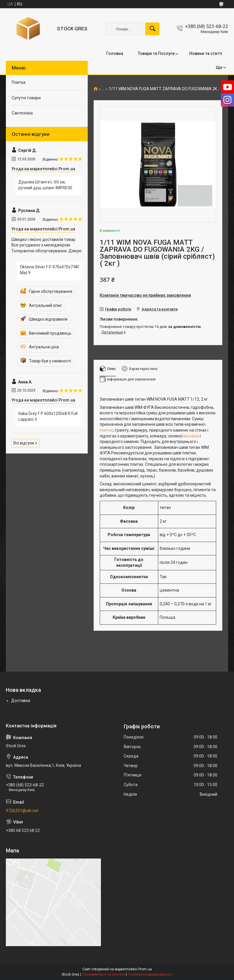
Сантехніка (22, 113)
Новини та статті (206, 53)
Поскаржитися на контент (103, 974)
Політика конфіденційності (150, 974)
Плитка (19, 82)
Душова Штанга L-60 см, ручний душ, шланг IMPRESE (45, 185)
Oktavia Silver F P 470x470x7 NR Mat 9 (49, 270)
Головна (115, 53)
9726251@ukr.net (22, 811)
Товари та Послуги (156, 53)
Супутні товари (26, 98)
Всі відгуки (24, 443)
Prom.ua (145, 969)
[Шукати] (152, 29)
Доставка (21, 701)
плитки (106, 430)
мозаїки (191, 436)
